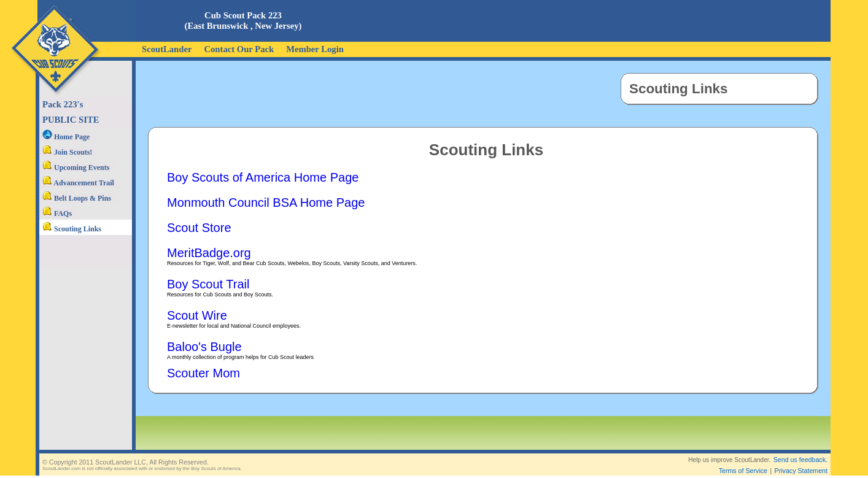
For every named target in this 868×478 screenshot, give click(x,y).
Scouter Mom (203, 373)
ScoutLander (167, 49)
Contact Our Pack (239, 49)
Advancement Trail (78, 183)
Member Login (315, 49)
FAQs (57, 214)
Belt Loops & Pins (77, 198)
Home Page (66, 137)
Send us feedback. (800, 450)
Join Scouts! (67, 152)
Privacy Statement (801, 461)
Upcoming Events (76, 168)
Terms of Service (743, 461)
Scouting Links (72, 229)
